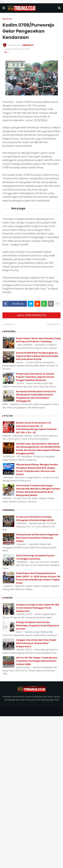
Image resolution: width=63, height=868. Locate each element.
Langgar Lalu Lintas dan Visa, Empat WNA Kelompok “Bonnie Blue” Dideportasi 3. (36, 643)
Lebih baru (10, 324)
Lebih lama (53, 324)
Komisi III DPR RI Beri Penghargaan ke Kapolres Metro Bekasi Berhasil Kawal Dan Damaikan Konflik (37, 356)
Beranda (7, 19)
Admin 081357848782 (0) (32, 315)
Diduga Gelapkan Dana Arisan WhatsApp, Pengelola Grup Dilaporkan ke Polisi (38, 625)
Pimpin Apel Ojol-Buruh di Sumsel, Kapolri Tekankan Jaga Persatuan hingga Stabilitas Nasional (35, 377)
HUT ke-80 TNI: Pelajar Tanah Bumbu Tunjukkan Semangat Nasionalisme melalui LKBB (37, 661)
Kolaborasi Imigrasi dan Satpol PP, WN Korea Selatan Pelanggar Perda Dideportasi (37, 608)
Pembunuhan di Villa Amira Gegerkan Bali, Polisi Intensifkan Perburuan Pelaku (37, 538)
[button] (4, 8)
